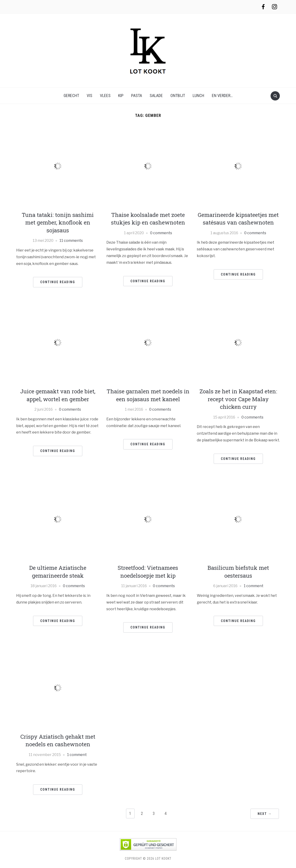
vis (89, 96)
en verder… (222, 96)
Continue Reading (58, 282)
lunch (198, 96)
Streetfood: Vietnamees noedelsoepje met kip (148, 572)
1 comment (254, 586)
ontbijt (178, 96)
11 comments (71, 241)
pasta (137, 96)
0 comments (161, 233)
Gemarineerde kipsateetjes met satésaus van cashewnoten (238, 219)
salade (156, 96)
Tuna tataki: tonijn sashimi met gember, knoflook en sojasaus (58, 223)
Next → (265, 814)
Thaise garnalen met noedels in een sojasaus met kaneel (148, 395)
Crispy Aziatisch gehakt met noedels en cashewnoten (58, 741)
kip (121, 96)
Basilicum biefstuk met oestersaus (238, 572)
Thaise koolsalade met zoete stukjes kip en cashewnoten (148, 219)
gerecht (71, 96)
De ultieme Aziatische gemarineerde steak (58, 572)
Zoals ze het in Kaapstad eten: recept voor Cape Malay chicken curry (238, 399)
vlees (105, 96)
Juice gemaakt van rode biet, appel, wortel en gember (58, 395)
